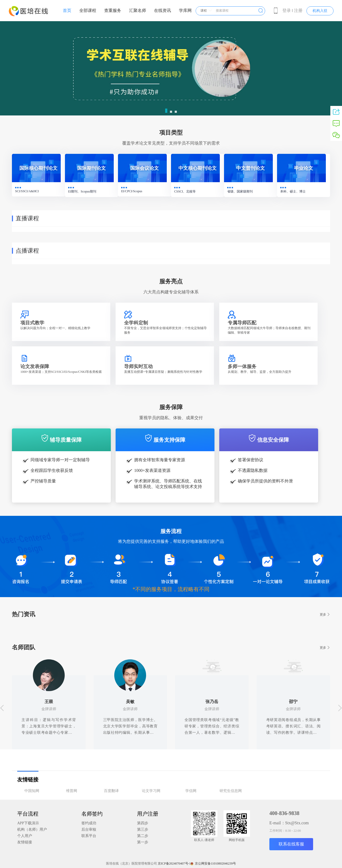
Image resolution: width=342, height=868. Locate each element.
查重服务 (113, 10)
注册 (298, 10)
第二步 (143, 836)
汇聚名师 (138, 10)
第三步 (143, 829)
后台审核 (89, 829)
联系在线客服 (291, 844)
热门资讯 (171, 615)
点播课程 (27, 251)
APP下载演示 (28, 823)
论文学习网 (151, 791)
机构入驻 (320, 11)
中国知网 (32, 791)
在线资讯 (163, 10)
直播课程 (27, 218)
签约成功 (89, 823)
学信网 (191, 791)
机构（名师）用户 (32, 829)
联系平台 (89, 836)
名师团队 (171, 648)
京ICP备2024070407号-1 (174, 863)
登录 (287, 10)
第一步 (143, 842)
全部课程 (88, 10)
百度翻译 (111, 791)
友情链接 (25, 842)
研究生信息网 (231, 791)
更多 (325, 614)
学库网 (185, 10)
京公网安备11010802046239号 (214, 863)
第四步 (143, 823)
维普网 (72, 791)
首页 (67, 10)
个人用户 (25, 836)
